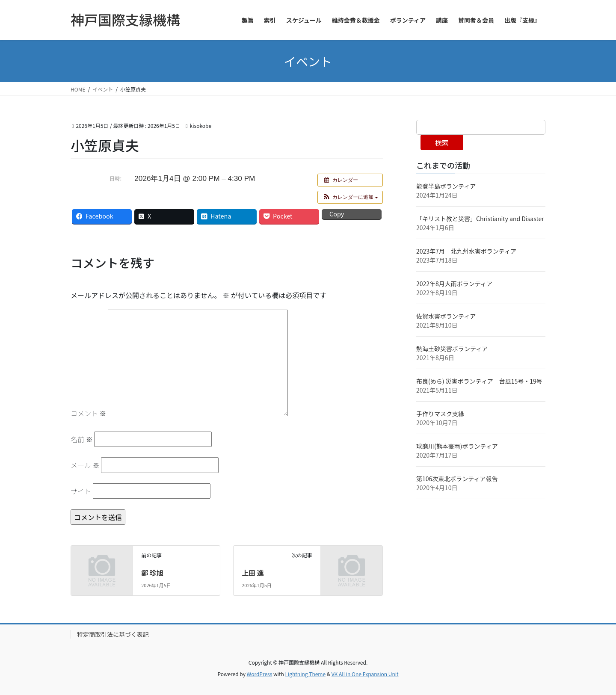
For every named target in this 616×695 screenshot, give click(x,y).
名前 (82, 439)
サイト (81, 491)
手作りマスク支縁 (440, 414)
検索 (442, 142)
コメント (89, 413)
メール (85, 465)
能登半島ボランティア (446, 186)
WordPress (260, 674)
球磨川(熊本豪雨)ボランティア (457, 446)
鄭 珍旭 (152, 573)
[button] (350, 197)
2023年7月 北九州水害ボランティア (469, 251)
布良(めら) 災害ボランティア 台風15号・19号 (482, 381)
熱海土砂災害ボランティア (452, 349)
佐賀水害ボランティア (446, 316)
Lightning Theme (305, 674)
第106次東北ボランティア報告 (457, 479)
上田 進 (253, 573)
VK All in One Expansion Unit (365, 674)
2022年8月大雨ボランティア (454, 284)
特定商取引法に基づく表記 (113, 634)
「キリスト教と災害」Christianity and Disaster (480, 219)
